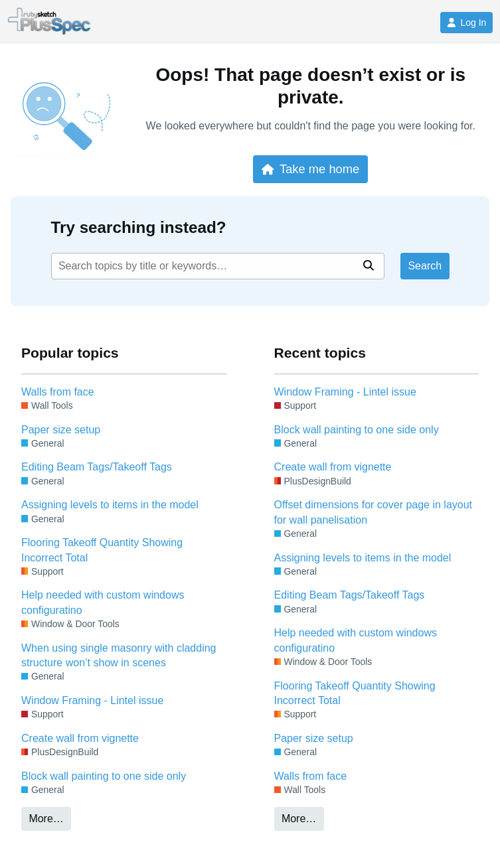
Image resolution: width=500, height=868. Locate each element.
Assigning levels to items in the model (110, 505)
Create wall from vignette (80, 738)
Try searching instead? (139, 227)
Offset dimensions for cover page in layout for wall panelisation (374, 512)
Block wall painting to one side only (104, 776)
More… (46, 819)
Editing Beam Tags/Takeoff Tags (97, 467)
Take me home (310, 169)
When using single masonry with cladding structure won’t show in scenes (119, 655)
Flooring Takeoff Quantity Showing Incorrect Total (102, 550)
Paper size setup (61, 430)
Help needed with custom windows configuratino (103, 602)
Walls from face (58, 392)
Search (425, 266)
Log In (466, 23)
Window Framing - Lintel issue (92, 700)
